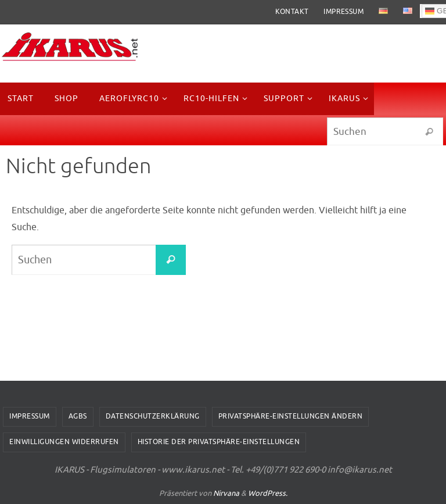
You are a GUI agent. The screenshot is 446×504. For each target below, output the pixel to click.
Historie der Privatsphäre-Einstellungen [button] (219, 442)
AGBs (78, 416)
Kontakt (292, 12)
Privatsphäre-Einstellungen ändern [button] (291, 416)
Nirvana (226, 493)
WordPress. (268, 493)
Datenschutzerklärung (153, 416)
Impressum (344, 12)
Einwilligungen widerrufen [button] (64, 442)
